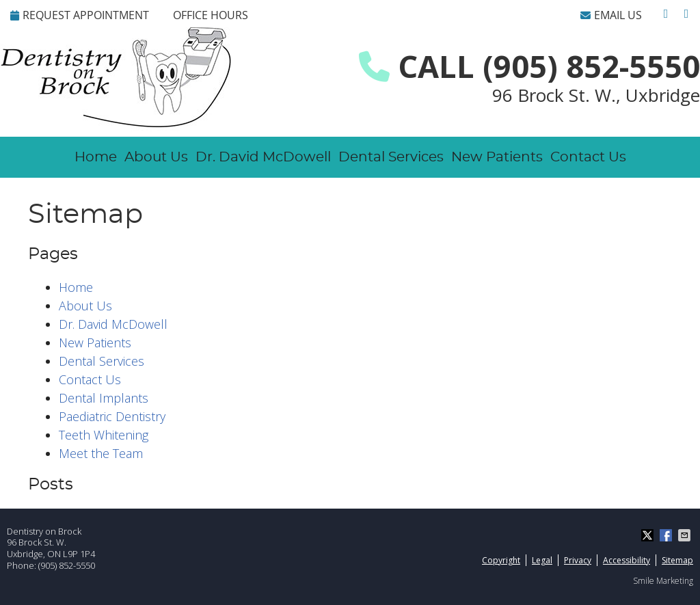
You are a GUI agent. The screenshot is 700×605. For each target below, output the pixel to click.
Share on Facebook (667, 535)
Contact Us (588, 157)
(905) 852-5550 (67, 565)
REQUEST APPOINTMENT (80, 15)
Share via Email (686, 535)
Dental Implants (104, 398)
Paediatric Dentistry (112, 416)
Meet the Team (101, 453)
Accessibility (627, 560)
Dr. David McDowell (263, 157)
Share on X (649, 535)
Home (96, 157)
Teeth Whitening (104, 435)
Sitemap (677, 560)
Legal (542, 560)
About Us (156, 157)
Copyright (501, 560)
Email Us (611, 15)
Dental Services (391, 157)
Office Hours (211, 15)
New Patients (497, 157)
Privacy (578, 560)
